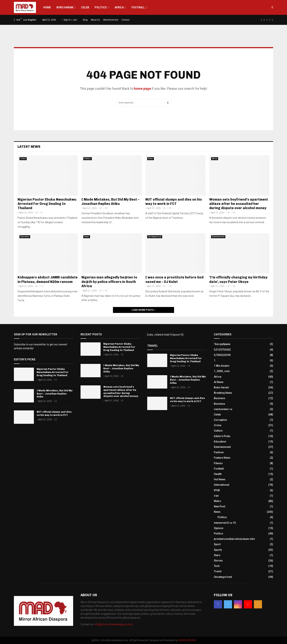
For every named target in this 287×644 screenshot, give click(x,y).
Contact (126, 20)
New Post (220, 506)
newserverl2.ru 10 (225, 523)
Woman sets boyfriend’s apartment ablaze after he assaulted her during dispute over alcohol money (239, 204)
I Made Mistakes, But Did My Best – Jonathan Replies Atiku (110, 202)
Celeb (85, 7)
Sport (217, 544)
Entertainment (218, 237)
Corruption (220, 420)
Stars (217, 555)
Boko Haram (65, 7)
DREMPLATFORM (187, 640)
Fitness (218, 463)
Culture (218, 431)
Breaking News (223, 393)
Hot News (220, 479)
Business (220, 398)
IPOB (217, 490)
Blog (85, 20)
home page (142, 89)
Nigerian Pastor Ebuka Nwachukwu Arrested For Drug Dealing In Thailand (47, 204)
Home (47, 7)
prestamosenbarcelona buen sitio (234, 539)
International (222, 485)
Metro (217, 501)
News (151, 159)
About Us (95, 20)
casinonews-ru (223, 409)
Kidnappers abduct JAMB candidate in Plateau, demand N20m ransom (48, 279)
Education (25, 237)
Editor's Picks (222, 436)
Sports (218, 550)
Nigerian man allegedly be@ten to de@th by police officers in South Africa (109, 282)
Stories (218, 561)
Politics (101, 7)
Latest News (29, 147)
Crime (23, 159)
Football (138, 7)
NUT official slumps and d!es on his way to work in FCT (174, 202)
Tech (217, 566)
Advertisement (111, 20)
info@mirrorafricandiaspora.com (114, 624)
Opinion (219, 528)
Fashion (219, 452)
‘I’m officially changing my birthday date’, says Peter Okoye (238, 279)
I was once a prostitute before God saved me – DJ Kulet (174, 279)
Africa (119, 7)
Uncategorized (155, 237)
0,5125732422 (222, 350)
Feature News (222, 458)
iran (216, 496)
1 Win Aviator (222, 366)
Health (218, 474)
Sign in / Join (70, 20)
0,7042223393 (222, 355)
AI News (219, 382)
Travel (218, 571)
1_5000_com (222, 371)
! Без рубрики (222, 344)
